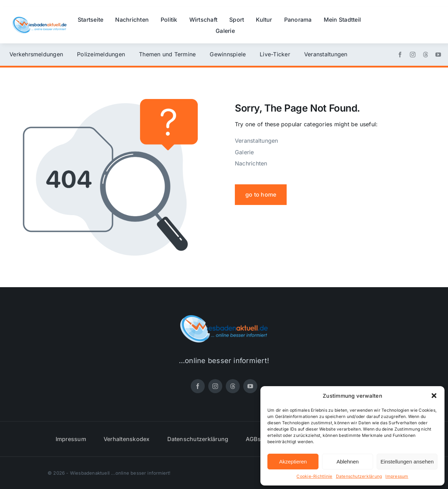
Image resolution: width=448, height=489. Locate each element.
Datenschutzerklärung (359, 476)
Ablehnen (347, 462)
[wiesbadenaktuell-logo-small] (39, 20)
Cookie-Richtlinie (314, 476)
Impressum (397, 476)
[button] (434, 396)
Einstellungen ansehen (407, 462)
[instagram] (413, 55)
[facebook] (400, 55)
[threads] (426, 55)
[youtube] (438, 55)
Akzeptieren (293, 462)
